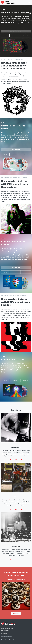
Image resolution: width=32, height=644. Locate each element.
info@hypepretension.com (7, 637)
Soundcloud (26, 272)
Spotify (5, 36)
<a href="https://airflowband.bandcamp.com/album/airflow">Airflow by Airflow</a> (16, 377)
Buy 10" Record (16, 149)
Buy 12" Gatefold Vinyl (16, 31)
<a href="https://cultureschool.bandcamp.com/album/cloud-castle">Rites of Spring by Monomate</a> (16, 146)
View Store (16, 614)
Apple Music (26, 36)
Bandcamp (15, 36)
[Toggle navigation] (29, 2)
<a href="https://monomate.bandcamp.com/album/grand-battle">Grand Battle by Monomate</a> (16, 28)
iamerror (12, 500)
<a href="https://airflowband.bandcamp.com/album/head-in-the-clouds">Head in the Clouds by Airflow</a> (16, 264)
